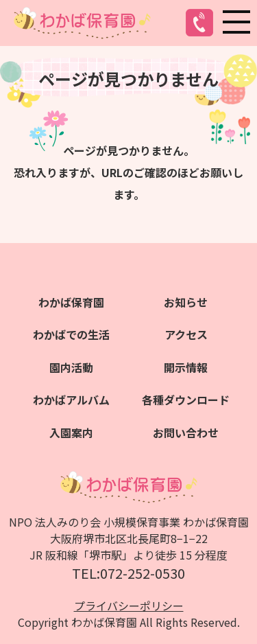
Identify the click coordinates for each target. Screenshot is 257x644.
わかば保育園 (71, 302)
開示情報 (186, 367)
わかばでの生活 (71, 334)
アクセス (186, 334)
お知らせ (186, 302)
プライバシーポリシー (129, 606)
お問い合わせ (186, 433)
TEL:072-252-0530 (128, 573)
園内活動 (71, 367)
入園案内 (71, 433)
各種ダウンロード (186, 400)
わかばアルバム (71, 400)
